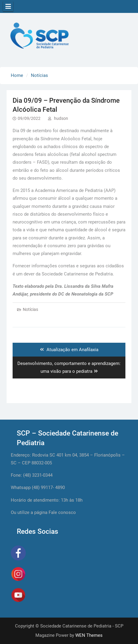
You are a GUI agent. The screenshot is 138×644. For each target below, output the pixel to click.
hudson (61, 118)
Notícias (30, 309)
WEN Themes (89, 635)
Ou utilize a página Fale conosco (43, 512)
